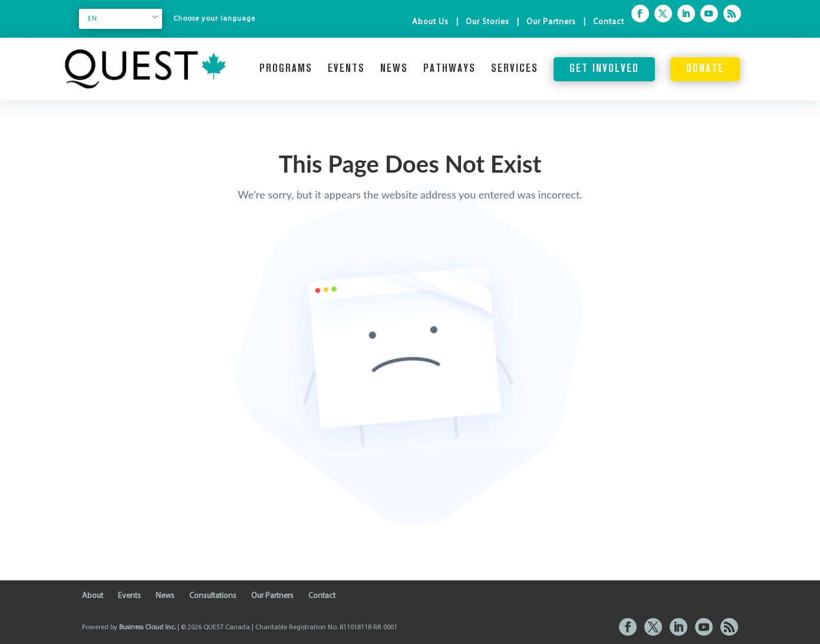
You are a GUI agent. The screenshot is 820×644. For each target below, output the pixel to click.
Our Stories (488, 22)
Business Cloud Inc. (147, 628)
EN (93, 19)
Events (346, 69)
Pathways (449, 69)
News (394, 69)
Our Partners (551, 22)
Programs (286, 69)
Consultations (213, 596)
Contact (609, 22)
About (93, 596)
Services (515, 69)
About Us (430, 22)
